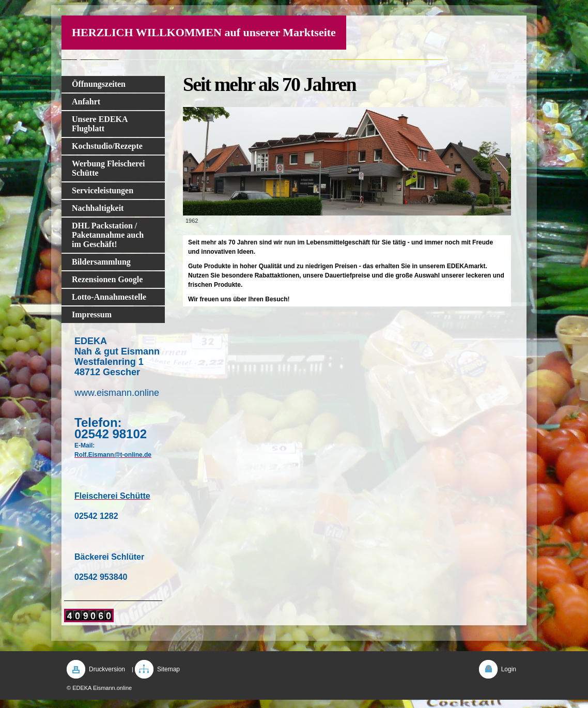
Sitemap (168, 669)
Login (509, 669)
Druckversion (107, 669)
